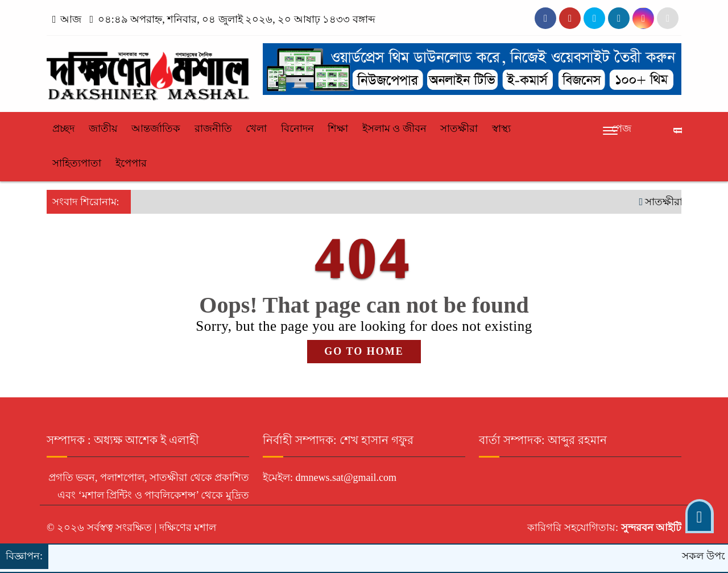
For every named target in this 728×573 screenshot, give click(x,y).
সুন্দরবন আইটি (650, 528)
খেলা (256, 128)
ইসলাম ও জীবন (394, 128)
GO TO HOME (364, 351)
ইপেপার (131, 163)
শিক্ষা (338, 128)
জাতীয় (103, 128)
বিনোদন (297, 128)
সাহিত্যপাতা (77, 163)
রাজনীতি (213, 128)
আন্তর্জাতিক (156, 128)
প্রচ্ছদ (63, 128)
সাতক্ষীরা (459, 128)
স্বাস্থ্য (501, 128)
